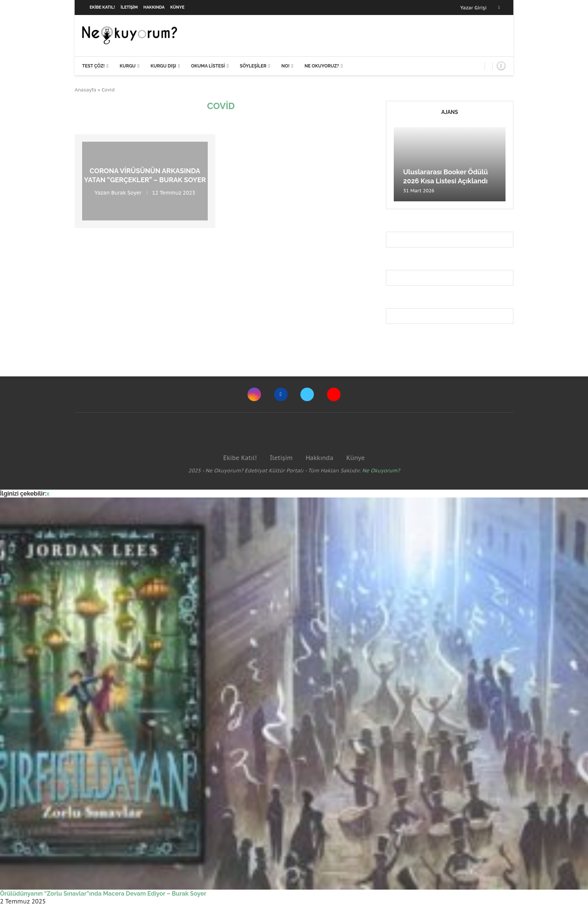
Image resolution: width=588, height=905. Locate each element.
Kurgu (128, 66)
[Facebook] (499, 7)
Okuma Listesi (208, 66)
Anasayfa (85, 90)
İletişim (129, 7)
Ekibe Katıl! (102, 7)
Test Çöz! (93, 66)
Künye (177, 7)
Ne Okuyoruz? (322, 66)
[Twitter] (307, 394)
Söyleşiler (253, 66)
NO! (285, 66)
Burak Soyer (127, 192)
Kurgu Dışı (163, 66)
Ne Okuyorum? (381, 470)
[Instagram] (254, 394)
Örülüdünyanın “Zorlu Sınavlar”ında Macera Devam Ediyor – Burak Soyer (103, 894)
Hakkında (154, 7)
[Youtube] (334, 394)
